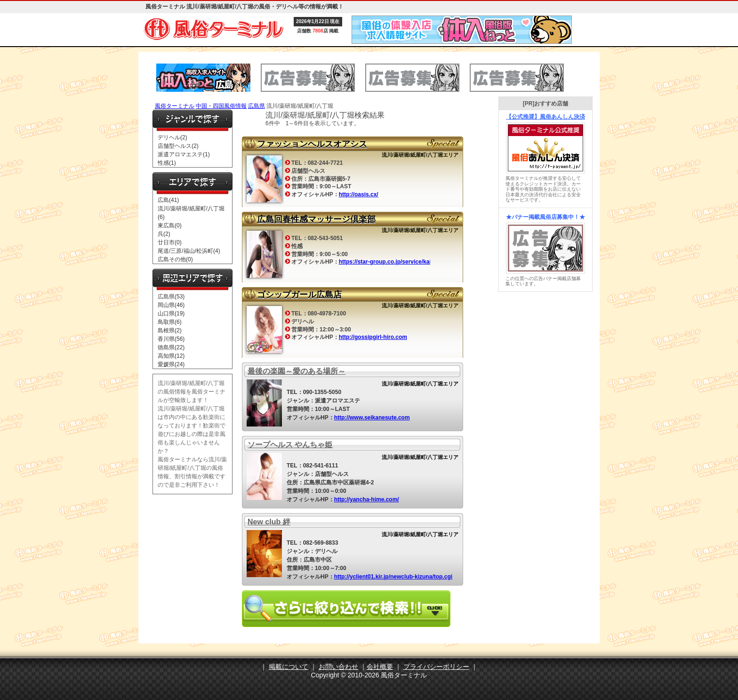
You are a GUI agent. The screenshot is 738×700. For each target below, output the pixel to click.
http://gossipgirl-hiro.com (373, 337)
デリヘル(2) (172, 137)
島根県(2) (170, 330)
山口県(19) (171, 314)
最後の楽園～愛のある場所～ (297, 371)
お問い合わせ (338, 667)
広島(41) (168, 200)
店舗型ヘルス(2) (178, 146)
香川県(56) (171, 339)
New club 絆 (269, 522)
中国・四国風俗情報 (221, 106)
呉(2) (164, 234)
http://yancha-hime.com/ (367, 499)
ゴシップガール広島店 (299, 295)
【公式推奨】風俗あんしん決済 (545, 117)
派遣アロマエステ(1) (184, 154)
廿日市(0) (170, 242)
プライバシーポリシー (436, 667)
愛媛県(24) (171, 364)
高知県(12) (171, 356)
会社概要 (380, 667)
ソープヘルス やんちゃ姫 (290, 445)
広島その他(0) (175, 259)
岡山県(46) (171, 305)
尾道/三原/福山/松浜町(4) (189, 251)
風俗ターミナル (175, 106)
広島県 (257, 106)
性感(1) (167, 163)
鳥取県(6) (170, 322)
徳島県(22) (171, 347)
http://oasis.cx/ (359, 194)
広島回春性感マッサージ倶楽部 (316, 219)
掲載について (289, 667)
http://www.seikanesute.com (372, 418)
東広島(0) (170, 225)
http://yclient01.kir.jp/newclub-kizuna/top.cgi (393, 577)
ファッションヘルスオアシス (312, 144)
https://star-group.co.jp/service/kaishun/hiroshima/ (407, 262)
